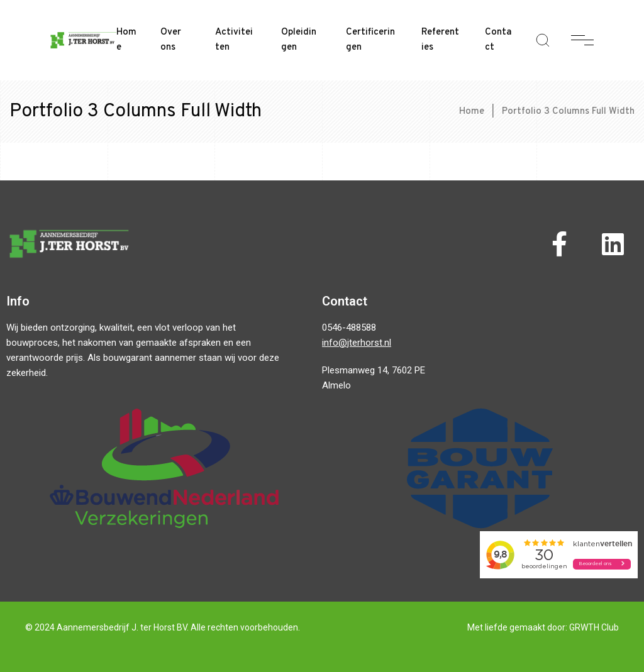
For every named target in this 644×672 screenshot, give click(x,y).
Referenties (440, 40)
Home (126, 40)
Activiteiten (234, 40)
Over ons (171, 40)
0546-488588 (349, 328)
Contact (498, 40)
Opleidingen (299, 40)
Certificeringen (370, 40)
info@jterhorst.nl (357, 343)
